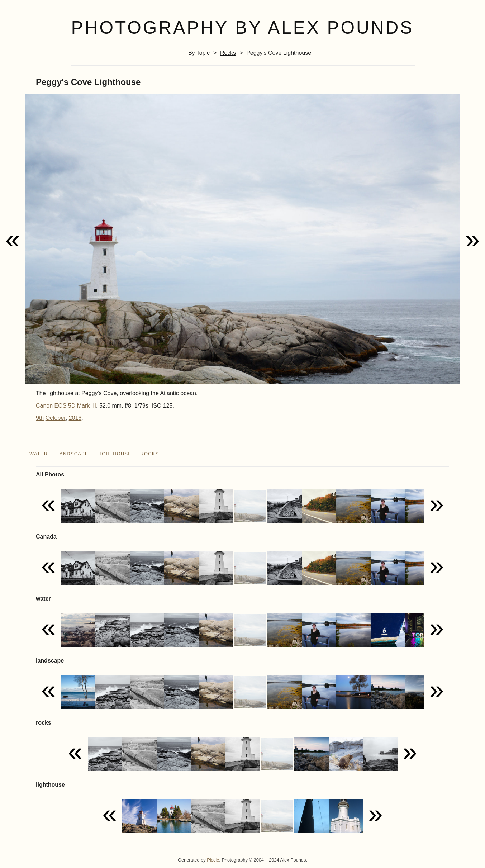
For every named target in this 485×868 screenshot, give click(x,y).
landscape (73, 454)
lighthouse (114, 454)
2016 (75, 418)
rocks (228, 53)
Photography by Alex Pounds (243, 28)
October (56, 418)
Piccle (213, 860)
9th (40, 418)
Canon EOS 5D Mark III (66, 406)
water (39, 454)
